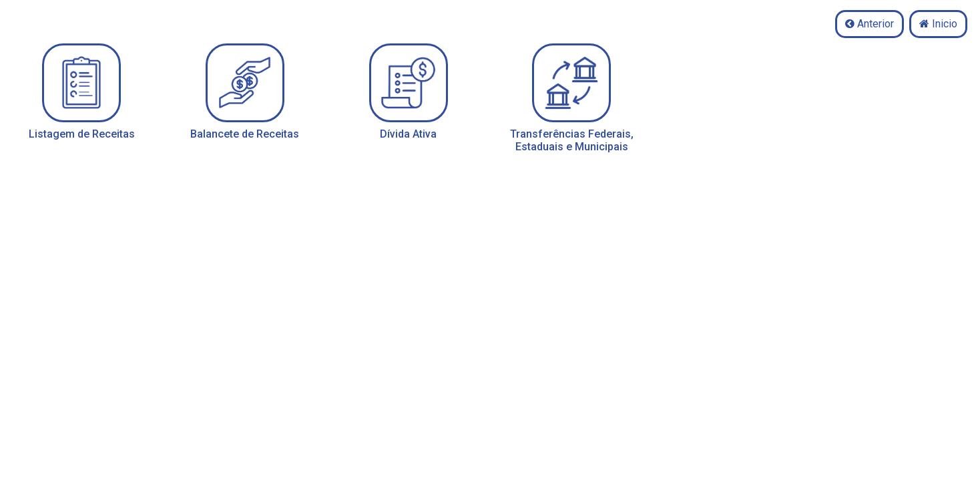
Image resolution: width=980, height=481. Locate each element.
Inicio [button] (938, 24)
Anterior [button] (870, 24)
